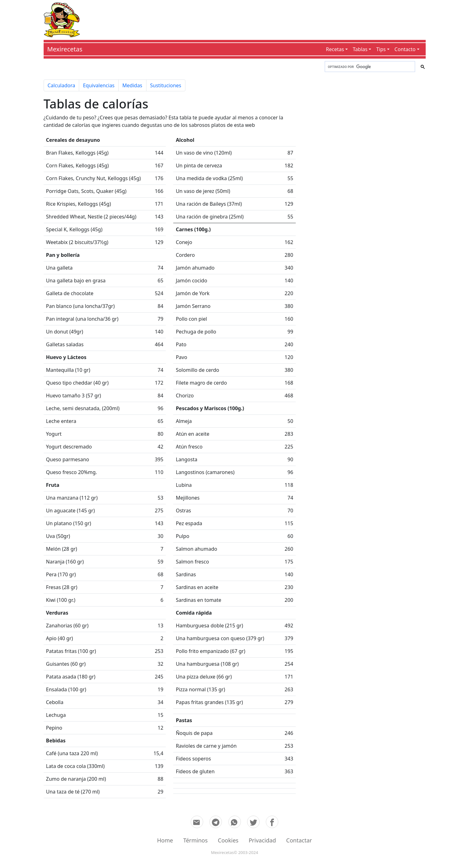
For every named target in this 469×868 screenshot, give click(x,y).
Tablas (360, 49)
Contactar (299, 840)
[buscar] (369, 67)
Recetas (335, 49)
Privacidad (262, 840)
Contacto (405, 49)
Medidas (132, 85)
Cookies (228, 840)
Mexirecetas (65, 49)
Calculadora (62, 85)
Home (165, 840)
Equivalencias (99, 85)
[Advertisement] (253, 19)
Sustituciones (166, 85)
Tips (381, 49)
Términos (195, 840)
